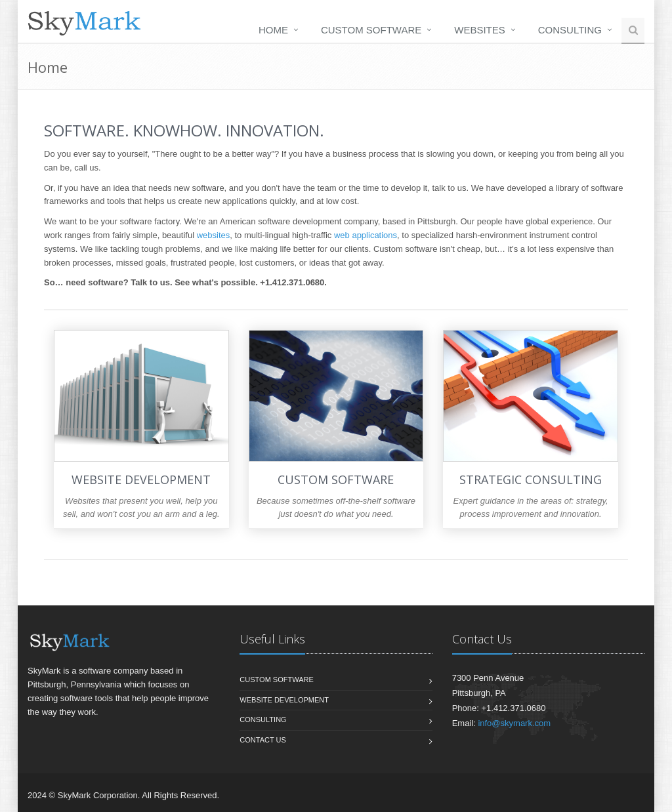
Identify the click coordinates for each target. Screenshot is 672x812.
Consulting (570, 30)
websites (214, 235)
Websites (480, 30)
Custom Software (371, 30)
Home (273, 30)
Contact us (263, 740)
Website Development (284, 700)
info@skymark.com (514, 723)
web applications (366, 235)
